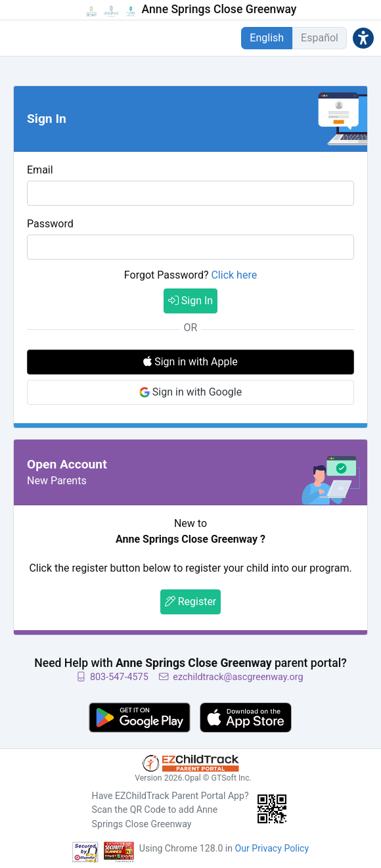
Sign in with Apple (190, 362)
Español (320, 38)
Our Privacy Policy (272, 848)
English (267, 38)
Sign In (190, 301)
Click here (234, 275)
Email (40, 170)
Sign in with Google (190, 392)
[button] (363, 38)
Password (50, 224)
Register (191, 602)
